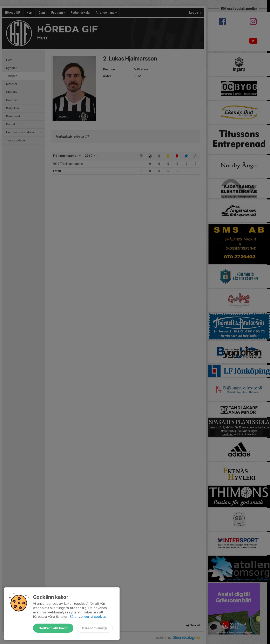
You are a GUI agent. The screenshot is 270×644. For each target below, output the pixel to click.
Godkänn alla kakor (53, 628)
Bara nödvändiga (95, 628)
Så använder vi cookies (88, 617)
